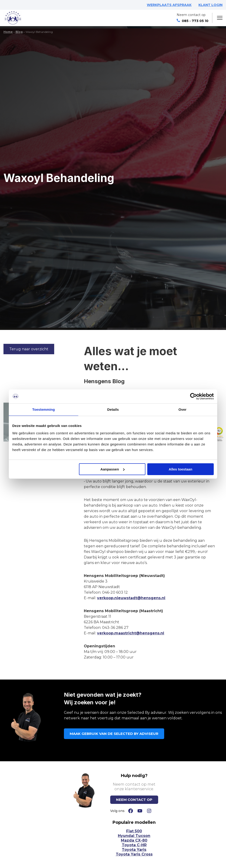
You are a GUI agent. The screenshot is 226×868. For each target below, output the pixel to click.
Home (8, 32)
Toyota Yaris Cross (134, 854)
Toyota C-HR (134, 845)
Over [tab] (183, 409)
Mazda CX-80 (134, 840)
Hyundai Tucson (134, 836)
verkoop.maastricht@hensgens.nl (131, 633)
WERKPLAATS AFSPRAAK (169, 5)
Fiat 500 (134, 831)
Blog (19, 32)
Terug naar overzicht (29, 349)
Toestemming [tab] (44, 409)
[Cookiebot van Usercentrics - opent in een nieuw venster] (193, 396)
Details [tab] (113, 409)
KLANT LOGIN (210, 5)
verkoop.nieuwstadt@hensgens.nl (131, 598)
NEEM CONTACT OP (134, 800)
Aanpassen (113, 469)
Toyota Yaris (134, 850)
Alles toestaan (181, 469)
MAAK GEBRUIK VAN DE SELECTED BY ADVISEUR (114, 734)
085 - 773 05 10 (193, 21)
